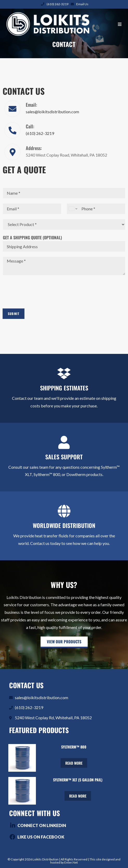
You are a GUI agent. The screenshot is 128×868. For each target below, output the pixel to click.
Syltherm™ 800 (74, 747)
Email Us (82, 4)
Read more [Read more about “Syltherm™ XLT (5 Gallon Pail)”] (78, 796)
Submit (14, 314)
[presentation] (42, 300)
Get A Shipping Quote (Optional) (32, 238)
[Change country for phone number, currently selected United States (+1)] (73, 209)
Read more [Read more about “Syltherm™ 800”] (74, 763)
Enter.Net (71, 862)
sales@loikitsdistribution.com (52, 112)
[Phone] (96, 209)
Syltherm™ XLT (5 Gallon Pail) (78, 780)
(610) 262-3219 (57, 4)
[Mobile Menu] (120, 24)
